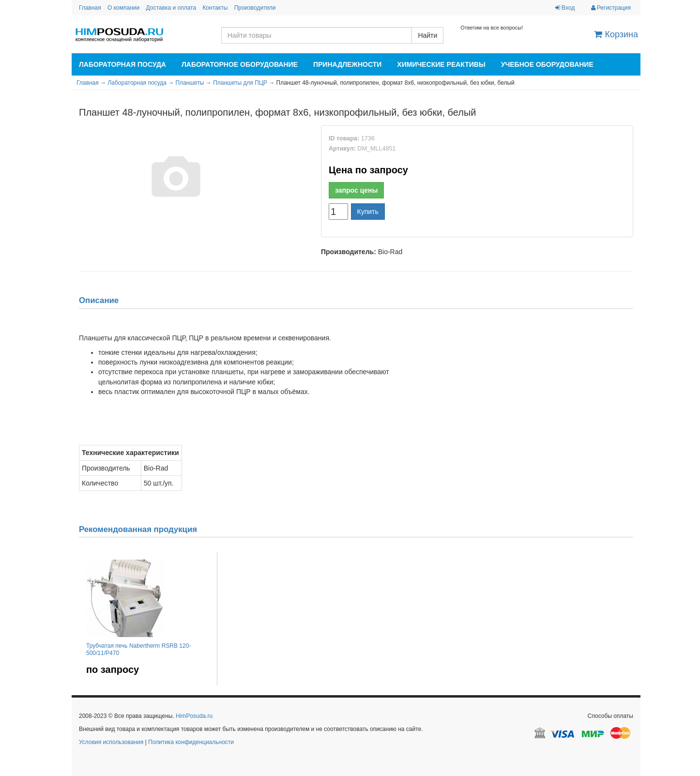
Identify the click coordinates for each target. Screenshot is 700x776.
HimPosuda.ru (194, 716)
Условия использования (111, 742)
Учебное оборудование (547, 64)
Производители (255, 8)
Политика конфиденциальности (191, 742)
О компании (123, 8)
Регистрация (611, 8)
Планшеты (190, 83)
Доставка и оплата (171, 8)
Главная (90, 8)
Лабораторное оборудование (240, 64)
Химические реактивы (441, 64)
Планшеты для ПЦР (240, 83)
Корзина (616, 34)
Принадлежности (347, 64)
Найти (427, 35)
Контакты (215, 8)
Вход (565, 8)
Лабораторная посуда (122, 64)
